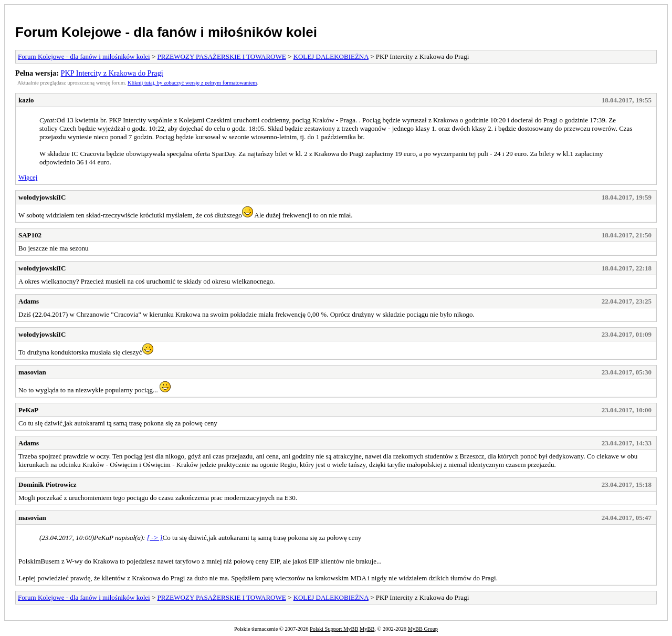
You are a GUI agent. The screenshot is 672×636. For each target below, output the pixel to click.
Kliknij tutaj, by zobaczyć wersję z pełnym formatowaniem (192, 83)
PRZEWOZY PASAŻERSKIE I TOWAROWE (222, 56)
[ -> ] (155, 538)
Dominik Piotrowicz (48, 484)
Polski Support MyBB (334, 629)
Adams (29, 301)
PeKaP (28, 410)
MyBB (367, 629)
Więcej (28, 177)
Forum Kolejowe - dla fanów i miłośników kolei (166, 32)
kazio (26, 100)
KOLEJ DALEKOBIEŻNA (331, 56)
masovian (32, 372)
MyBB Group (423, 629)
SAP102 (30, 235)
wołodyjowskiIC (42, 197)
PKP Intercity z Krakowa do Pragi (112, 73)
